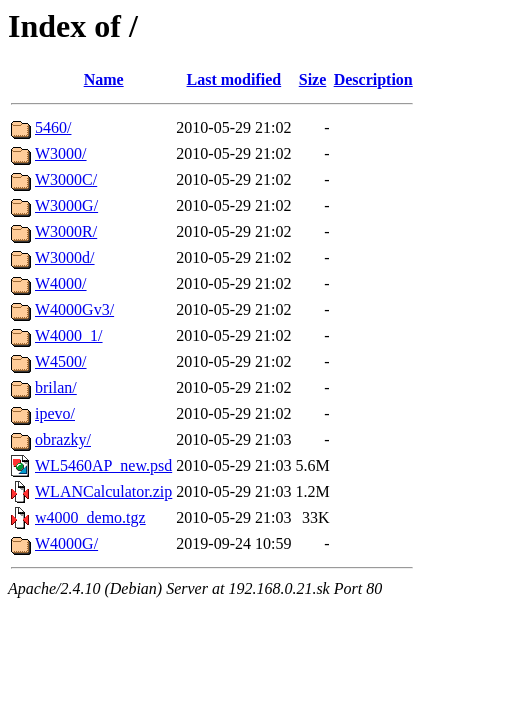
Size (313, 79)
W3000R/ (66, 231)
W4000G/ (66, 543)
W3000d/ (65, 257)
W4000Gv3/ (74, 309)
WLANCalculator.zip (103, 491)
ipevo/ (55, 413)
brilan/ (56, 387)
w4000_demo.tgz (90, 517)
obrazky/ (63, 439)
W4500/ (61, 361)
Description (373, 79)
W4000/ (61, 283)
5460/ (53, 127)
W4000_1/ (69, 335)
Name (104, 79)
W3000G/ (66, 205)
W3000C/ (66, 179)
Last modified (234, 79)
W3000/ (61, 153)
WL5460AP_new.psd (103, 465)
